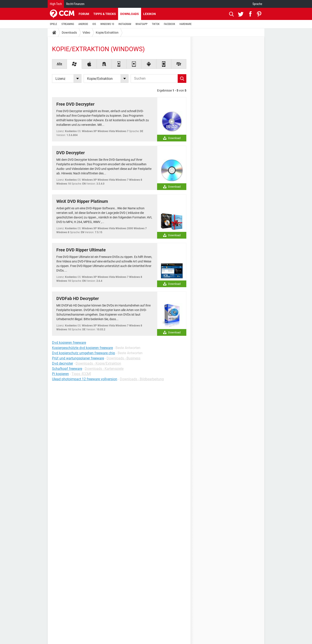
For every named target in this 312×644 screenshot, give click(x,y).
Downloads (130, 14)
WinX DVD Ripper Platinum (82, 201)
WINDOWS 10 (107, 24)
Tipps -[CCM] (81, 374)
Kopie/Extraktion (107, 33)
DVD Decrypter (71, 153)
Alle (59, 64)
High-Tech (56, 4)
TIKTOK (156, 24)
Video (86, 33)
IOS (94, 24)
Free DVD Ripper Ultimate (81, 250)
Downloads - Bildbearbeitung (142, 379)
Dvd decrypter (63, 363)
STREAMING (68, 24)
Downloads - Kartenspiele (104, 369)
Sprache (257, 4)
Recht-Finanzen (75, 4)
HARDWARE (185, 24)
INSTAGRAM (125, 24)
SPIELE (54, 24)
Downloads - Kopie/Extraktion (98, 363)
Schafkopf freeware (67, 369)
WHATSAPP (141, 24)
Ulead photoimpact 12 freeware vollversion (85, 379)
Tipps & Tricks (105, 14)
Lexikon (149, 14)
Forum (84, 14)
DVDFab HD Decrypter (78, 298)
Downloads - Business (123, 358)
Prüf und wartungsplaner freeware (78, 358)
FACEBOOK (169, 24)
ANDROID (83, 24)
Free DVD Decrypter (75, 104)
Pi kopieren (60, 374)
